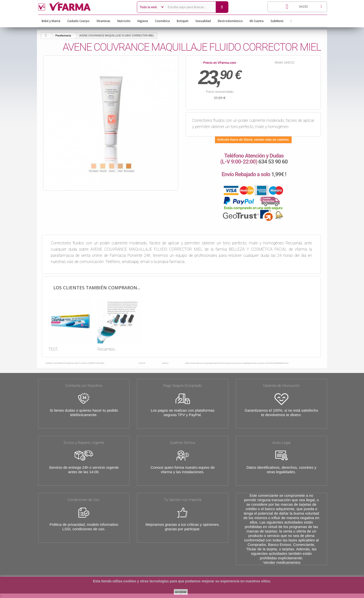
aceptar (181, 592)
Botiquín (183, 21)
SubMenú (277, 21)
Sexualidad (203, 21)
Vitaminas (103, 21)
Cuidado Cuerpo (78, 21)
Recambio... (107, 349)
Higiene (143, 21)
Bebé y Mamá (51, 21)
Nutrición (124, 21)
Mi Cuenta (257, 21)
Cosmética (162, 21)
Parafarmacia (63, 36)
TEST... (54, 349)
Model (279, 63)
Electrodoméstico (230, 21)
